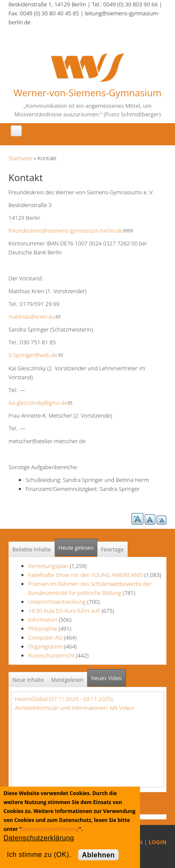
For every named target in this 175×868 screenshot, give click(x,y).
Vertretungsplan (48, 566)
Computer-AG (45, 637)
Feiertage (112, 549)
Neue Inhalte (28, 680)
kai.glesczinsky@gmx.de (40, 403)
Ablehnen (98, 855)
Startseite (20, 158)
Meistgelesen (67, 680)
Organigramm (45, 646)
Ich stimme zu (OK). (39, 855)
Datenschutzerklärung (50, 829)
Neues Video (106, 678)
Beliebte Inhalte (32, 549)
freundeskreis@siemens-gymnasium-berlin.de (68, 231)
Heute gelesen (76, 548)
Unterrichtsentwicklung (58, 602)
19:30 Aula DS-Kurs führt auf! (64, 611)
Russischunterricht (51, 655)
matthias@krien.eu (34, 317)
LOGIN (157, 842)
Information (43, 620)
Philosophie (43, 629)
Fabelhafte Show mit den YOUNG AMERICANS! (86, 575)
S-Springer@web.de (36, 355)
